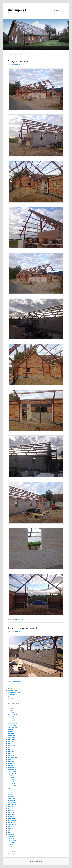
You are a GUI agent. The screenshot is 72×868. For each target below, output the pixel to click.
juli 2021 (10, 741)
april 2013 (11, 835)
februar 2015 (12, 798)
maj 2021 (11, 743)
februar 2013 (12, 839)
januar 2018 (11, 766)
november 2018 (12, 758)
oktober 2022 (12, 725)
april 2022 (11, 733)
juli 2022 (10, 729)
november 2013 (12, 820)
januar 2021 (11, 745)
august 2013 (11, 827)
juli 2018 (10, 760)
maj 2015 (11, 794)
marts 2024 (11, 713)
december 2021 (12, 739)
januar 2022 (11, 737)
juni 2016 (11, 776)
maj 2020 (11, 749)
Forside (11, 48)
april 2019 (11, 756)
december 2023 (12, 715)
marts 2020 (11, 751)
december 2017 (12, 768)
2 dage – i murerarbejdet (22, 628)
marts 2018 (11, 762)
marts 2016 (11, 780)
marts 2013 (11, 837)
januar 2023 (11, 721)
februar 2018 (12, 764)
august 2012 (11, 843)
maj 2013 (11, 833)
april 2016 (11, 778)
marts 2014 (11, 814)
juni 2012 (11, 847)
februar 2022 (12, 735)
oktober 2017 (12, 772)
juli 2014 (10, 806)
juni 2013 (11, 831)
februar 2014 (12, 816)
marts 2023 (11, 719)
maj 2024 (11, 711)
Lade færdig (11, 695)
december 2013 (12, 818)
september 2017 (13, 774)
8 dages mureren (18, 61)
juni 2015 (11, 792)
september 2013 (13, 825)
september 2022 (13, 727)
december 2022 (12, 723)
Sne (9, 697)
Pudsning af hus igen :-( (15, 693)
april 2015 (11, 796)
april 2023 (11, 717)
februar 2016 (12, 782)
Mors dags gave (13, 691)
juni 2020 (11, 747)
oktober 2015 (12, 786)
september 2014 (13, 804)
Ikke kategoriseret (18, 619)
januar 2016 (11, 784)
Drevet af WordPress (36, 861)
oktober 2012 (12, 841)
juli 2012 (10, 845)
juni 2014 (11, 808)
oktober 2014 (12, 802)
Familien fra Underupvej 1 (23, 48)
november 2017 (12, 770)
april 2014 (11, 812)
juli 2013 (10, 829)
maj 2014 (11, 810)
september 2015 (13, 788)
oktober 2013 (12, 823)
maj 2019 (11, 753)
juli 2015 (10, 790)
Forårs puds (11, 699)
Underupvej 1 (17, 10)
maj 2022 (11, 731)
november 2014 (12, 800)
